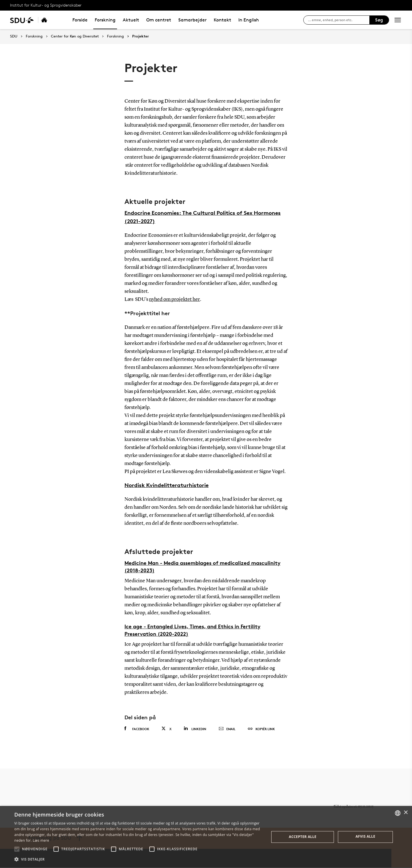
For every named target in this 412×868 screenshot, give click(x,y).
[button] (17, 849)
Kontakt (222, 20)
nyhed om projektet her (174, 300)
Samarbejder (192, 20)
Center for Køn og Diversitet (75, 36)
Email (227, 730)
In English (249, 20)
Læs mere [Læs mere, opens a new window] (41, 840)
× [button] (406, 813)
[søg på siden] (339, 20)
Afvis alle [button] (366, 836)
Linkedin (195, 729)
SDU (14, 36)
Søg (379, 20)
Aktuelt (131, 20)
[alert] (206, 837)
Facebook (137, 729)
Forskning (105, 20)
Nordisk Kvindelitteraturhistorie (167, 486)
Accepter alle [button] (303, 837)
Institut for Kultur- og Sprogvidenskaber (46, 5)
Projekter (140, 36)
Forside (80, 20)
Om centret (159, 20)
